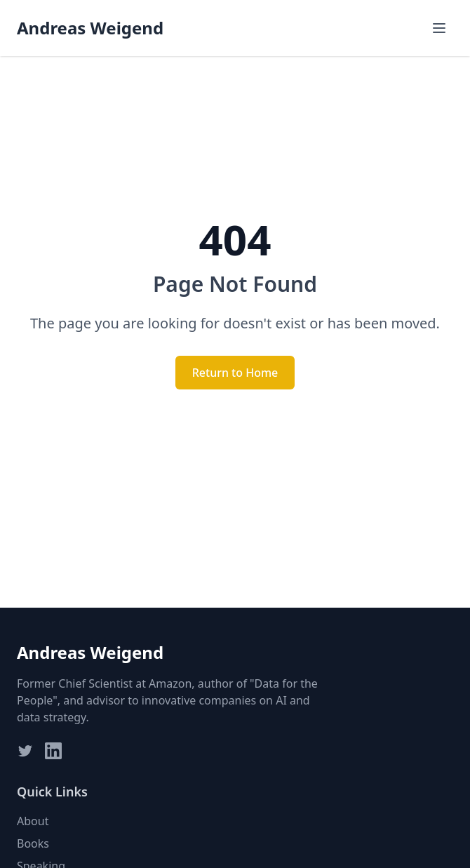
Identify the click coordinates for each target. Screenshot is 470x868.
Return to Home (235, 373)
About (33, 821)
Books (33, 843)
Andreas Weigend (90, 28)
